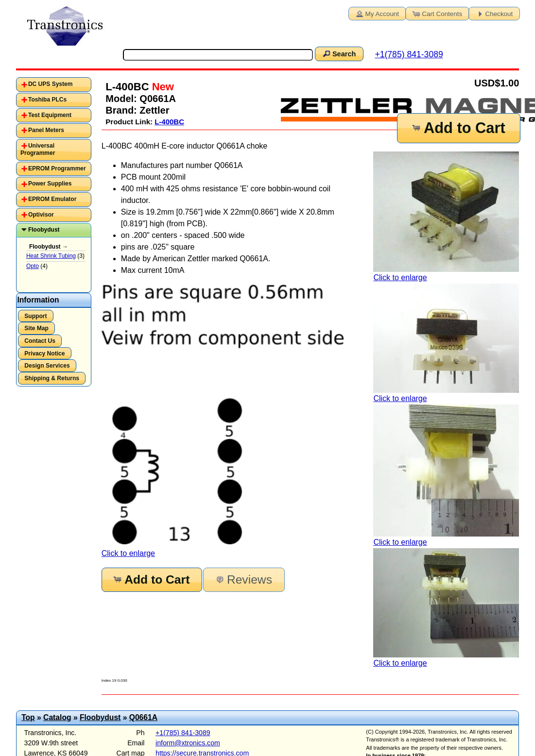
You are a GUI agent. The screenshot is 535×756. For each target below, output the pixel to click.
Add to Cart (458, 128)
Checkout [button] (494, 13)
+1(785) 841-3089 (409, 54)
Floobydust (44, 230)
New (162, 87)
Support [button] (35, 316)
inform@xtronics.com (188, 743)
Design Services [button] (47, 366)
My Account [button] (377, 13)
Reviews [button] (243, 580)
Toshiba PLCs (47, 100)
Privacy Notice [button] (44, 353)
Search (339, 53)
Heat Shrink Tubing (51, 256)
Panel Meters (46, 130)
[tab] (54, 84)
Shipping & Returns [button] (52, 378)
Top (28, 717)
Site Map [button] (36, 328)
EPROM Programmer (57, 168)
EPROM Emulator (52, 199)
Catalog (57, 717)
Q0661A (143, 717)
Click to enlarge (446, 217)
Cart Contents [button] (436, 13)
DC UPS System (50, 84)
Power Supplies (50, 184)
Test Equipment (50, 115)
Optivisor (41, 215)
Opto (33, 266)
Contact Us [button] (40, 341)
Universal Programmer (38, 150)
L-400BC (169, 122)
